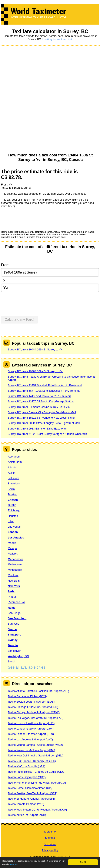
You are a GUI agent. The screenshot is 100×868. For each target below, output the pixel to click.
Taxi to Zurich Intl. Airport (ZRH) (27, 815)
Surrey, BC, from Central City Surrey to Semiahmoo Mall (42, 412)
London (13, 532)
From (5, 265)
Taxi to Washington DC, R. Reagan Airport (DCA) (37, 810)
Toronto (13, 645)
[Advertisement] (49, 100)
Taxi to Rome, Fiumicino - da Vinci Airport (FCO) (37, 783)
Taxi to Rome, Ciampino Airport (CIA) (30, 788)
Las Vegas (14, 527)
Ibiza (11, 521)
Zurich (12, 661)
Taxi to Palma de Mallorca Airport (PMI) (31, 750)
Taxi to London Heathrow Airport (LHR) (31, 723)
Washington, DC (18, 656)
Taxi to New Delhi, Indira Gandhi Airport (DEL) (36, 755)
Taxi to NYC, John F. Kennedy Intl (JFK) (32, 761)
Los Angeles (16, 538)
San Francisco (17, 618)
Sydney (13, 640)
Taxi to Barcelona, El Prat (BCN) (27, 696)
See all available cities (27, 667)
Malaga (12, 548)
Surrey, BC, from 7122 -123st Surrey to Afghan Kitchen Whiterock (47, 434)
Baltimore (14, 478)
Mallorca (13, 554)
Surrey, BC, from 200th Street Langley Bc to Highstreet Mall (44, 423)
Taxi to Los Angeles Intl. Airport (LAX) (30, 739)
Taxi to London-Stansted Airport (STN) (31, 734)
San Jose (14, 624)
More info (14, 864)
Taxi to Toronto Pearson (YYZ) (26, 804)
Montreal (13, 575)
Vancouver (14, 651)
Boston (13, 494)
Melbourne (15, 564)
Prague (12, 597)
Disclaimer (50, 844)
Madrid (12, 543)
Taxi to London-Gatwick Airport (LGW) (31, 729)
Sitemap (50, 838)
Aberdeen (14, 457)
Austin (12, 473)
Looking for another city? (57, 39)
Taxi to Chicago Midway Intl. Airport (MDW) (34, 712)
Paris (11, 591)
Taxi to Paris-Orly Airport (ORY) (27, 777)
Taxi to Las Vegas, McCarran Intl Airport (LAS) (36, 718)
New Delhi (14, 581)
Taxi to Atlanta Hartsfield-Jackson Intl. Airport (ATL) (39, 691)
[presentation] (33, 219)
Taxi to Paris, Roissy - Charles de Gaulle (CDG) (37, 772)
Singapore (15, 635)
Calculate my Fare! (19, 320)
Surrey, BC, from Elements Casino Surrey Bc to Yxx (39, 407)
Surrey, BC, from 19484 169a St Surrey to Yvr (35, 349)
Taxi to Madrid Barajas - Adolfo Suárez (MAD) (35, 745)
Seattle (12, 629)
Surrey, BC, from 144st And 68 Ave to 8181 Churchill (39, 396)
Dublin (12, 505)
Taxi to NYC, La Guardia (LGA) (27, 766)
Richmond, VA (16, 602)
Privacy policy (50, 850)
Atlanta (12, 467)
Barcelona (14, 483)
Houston (13, 516)
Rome (12, 608)
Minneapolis (15, 570)
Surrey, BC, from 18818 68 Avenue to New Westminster (41, 418)
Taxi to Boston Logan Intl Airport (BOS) (31, 702)
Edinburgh (14, 510)
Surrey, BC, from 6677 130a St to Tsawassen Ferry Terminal (44, 391)
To (3, 280)
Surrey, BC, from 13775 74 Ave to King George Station (41, 401)
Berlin (11, 489)
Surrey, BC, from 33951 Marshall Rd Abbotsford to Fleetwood (45, 385)
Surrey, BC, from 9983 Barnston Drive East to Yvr (38, 429)
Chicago (13, 500)
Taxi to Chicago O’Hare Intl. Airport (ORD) (33, 707)
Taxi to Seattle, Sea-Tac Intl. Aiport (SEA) (33, 793)
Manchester (15, 559)
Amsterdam (15, 462)
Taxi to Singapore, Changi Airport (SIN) (31, 799)
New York (14, 586)
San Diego (14, 613)
